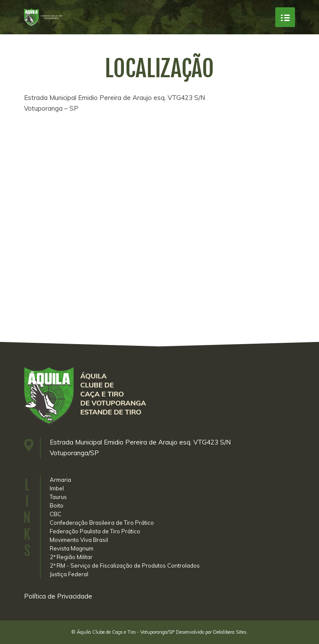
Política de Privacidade (58, 596)
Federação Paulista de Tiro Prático (95, 531)
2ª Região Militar (71, 557)
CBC (56, 514)
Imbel (57, 488)
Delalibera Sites (230, 632)
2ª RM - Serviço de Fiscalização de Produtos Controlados (125, 565)
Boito (57, 505)
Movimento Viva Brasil (79, 540)
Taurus (58, 497)
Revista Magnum (72, 548)
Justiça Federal (69, 574)
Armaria (60, 480)
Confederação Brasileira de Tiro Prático (102, 523)
